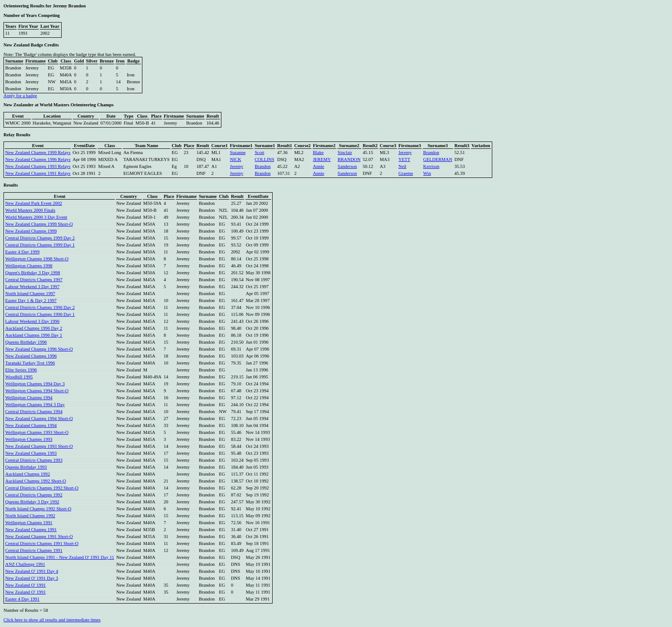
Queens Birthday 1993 (26, 467)
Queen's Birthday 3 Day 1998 (33, 273)
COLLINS (265, 159)
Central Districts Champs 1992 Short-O (42, 488)
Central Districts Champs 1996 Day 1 (40, 314)
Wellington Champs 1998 (29, 266)
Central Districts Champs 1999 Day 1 (40, 245)
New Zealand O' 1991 (25, 585)
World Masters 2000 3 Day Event (36, 217)
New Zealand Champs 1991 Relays (38, 173)
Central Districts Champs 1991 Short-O (42, 543)
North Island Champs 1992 (30, 516)
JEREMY (322, 159)
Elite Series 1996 (21, 370)
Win (427, 173)
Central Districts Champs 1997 (34, 280)
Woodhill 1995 (19, 377)
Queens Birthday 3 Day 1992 (32, 502)
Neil (402, 166)
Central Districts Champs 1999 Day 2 (40, 238)
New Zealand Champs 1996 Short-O (39, 349)
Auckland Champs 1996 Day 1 (34, 335)
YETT (404, 159)
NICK (236, 159)
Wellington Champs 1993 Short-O (37, 432)
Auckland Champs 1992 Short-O (36, 481)
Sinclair (345, 153)
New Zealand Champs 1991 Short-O (39, 537)
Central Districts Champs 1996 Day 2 (40, 307)
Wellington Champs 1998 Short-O (37, 259)
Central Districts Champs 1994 (34, 412)
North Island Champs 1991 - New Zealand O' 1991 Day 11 (60, 557)
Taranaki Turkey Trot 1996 (30, 363)
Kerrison (431, 166)
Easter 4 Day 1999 (22, 252)
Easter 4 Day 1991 (22, 599)
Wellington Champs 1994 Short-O (37, 391)
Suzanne (238, 153)
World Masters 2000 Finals (30, 210)
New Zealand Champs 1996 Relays (38, 159)
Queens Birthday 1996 (26, 342)
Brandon (431, 153)
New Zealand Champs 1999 (31, 231)
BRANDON (349, 159)
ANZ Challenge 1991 (25, 564)
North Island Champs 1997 (30, 294)
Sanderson (347, 166)
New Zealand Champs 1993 (31, 453)
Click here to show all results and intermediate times (52, 620)
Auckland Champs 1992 (28, 474)
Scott (260, 153)
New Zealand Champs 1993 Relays (38, 166)
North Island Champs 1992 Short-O (38, 509)
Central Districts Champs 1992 (34, 495)
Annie (319, 166)
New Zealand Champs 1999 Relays (38, 153)
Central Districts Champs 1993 (34, 460)
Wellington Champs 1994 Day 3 (35, 384)
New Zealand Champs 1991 (31, 530)
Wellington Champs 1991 (29, 523)
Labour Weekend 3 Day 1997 (32, 287)
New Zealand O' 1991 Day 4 (32, 571)
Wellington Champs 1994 (29, 398)
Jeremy (405, 153)
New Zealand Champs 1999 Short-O (39, 224)
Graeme (406, 173)
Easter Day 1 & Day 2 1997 (31, 300)
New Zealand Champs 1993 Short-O (39, 446)
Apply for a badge (20, 96)
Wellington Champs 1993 (29, 439)
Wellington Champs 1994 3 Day (35, 405)
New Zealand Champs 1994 (31, 425)
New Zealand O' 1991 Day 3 (32, 578)
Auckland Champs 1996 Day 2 (34, 328)
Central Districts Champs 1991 (34, 550)
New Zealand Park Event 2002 (34, 203)
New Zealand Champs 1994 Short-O (39, 419)
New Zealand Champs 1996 (31, 356)
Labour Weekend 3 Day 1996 (32, 321)
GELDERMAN (438, 159)
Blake (318, 153)
